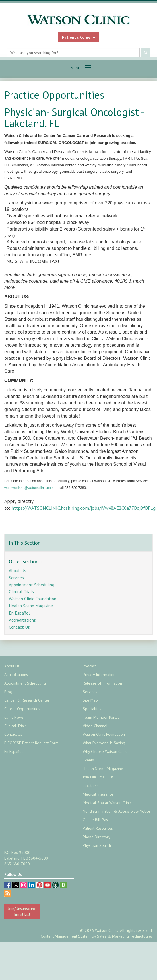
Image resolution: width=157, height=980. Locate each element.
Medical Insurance (98, 794)
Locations (91, 786)
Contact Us (19, 627)
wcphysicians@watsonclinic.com (29, 488)
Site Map (90, 700)
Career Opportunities (22, 709)
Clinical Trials (21, 591)
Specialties (92, 709)
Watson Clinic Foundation (33, 599)
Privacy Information (99, 675)
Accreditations (22, 620)
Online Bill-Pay (95, 820)
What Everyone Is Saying (104, 743)
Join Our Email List (98, 777)
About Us (17, 570)
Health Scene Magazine (31, 606)
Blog (8, 692)
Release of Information (102, 683)
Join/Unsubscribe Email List (22, 911)
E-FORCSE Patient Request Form (31, 743)
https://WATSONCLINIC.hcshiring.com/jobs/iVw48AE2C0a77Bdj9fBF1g (84, 508)
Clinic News (14, 717)
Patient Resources (98, 828)
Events (88, 760)
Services (16, 578)
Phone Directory (97, 837)
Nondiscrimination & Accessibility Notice (117, 811)
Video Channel (95, 726)
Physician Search (97, 845)
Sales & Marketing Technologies (125, 936)
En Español (19, 613)
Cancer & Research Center (27, 700)
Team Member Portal (101, 717)
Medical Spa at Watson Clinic (107, 803)
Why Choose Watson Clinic (105, 751)
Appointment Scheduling (32, 585)
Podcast (89, 666)
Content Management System (66, 936)
